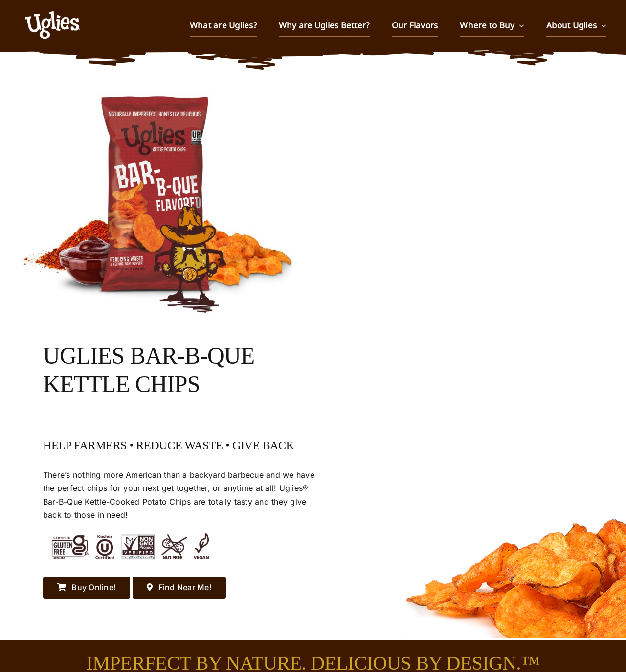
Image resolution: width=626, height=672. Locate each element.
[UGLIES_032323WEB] (53, 7)
